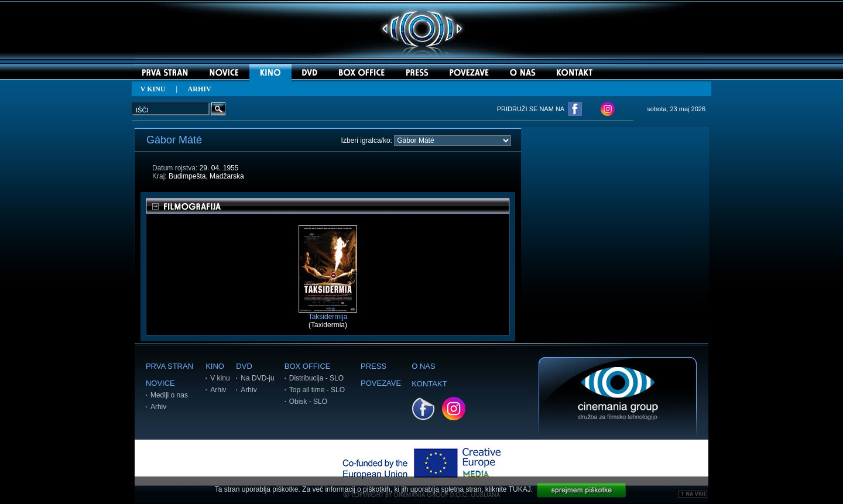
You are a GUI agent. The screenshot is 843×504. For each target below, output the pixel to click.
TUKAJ (520, 489)
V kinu (220, 378)
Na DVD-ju (257, 378)
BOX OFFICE (308, 366)
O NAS (423, 366)
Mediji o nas (169, 395)
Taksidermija (328, 313)
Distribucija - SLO (316, 378)
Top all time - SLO (317, 390)
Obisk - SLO (308, 402)
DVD (244, 366)
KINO (215, 366)
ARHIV (200, 89)
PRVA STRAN (169, 366)
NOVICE (160, 383)
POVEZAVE (381, 383)
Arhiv (158, 407)
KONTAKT (429, 384)
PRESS (373, 366)
